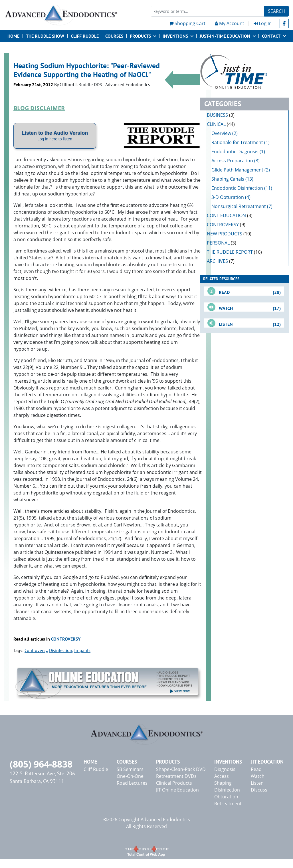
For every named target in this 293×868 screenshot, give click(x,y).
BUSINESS (221, 115)
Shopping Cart (187, 23)
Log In (263, 23)
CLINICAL (221, 124)
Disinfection (61, 650)
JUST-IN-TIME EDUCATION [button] (225, 36)
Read (256, 769)
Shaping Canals (228, 179)
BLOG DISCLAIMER (39, 108)
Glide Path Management (237, 170)
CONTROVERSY (66, 639)
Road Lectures (132, 783)
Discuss (259, 790)
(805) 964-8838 (41, 764)
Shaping (223, 783)
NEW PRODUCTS (229, 234)
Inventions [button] (175, 36)
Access (222, 776)
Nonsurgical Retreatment (239, 206)
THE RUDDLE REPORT (234, 252)
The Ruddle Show (45, 36)
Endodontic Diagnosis (235, 152)
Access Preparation (232, 161)
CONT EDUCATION (230, 215)
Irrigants (82, 650)
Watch (258, 776)
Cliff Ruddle (85, 36)
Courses (114, 36)
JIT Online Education (177, 790)
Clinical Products (174, 783)
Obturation (226, 797)
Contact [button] (271, 36)
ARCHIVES (221, 261)
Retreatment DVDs (176, 776)
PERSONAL (222, 243)
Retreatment (228, 804)
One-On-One (130, 776)
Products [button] (140, 36)
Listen (257, 783)
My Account (230, 23)
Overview (221, 133)
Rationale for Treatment (237, 142)
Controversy (36, 650)
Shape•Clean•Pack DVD (181, 769)
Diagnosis (225, 769)
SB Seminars (130, 769)
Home (13, 36)
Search (276, 11)
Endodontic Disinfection (237, 188)
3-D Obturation (228, 197)
